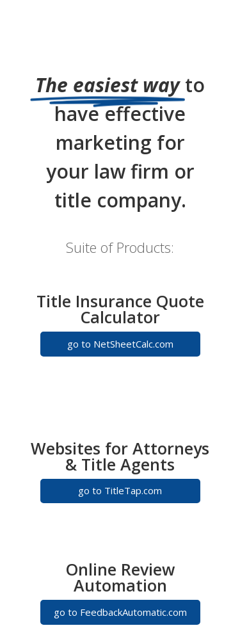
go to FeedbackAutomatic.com (120, 612)
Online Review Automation (120, 577)
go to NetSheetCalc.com (120, 344)
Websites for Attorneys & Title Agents (120, 456)
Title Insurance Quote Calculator (120, 309)
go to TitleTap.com (120, 490)
